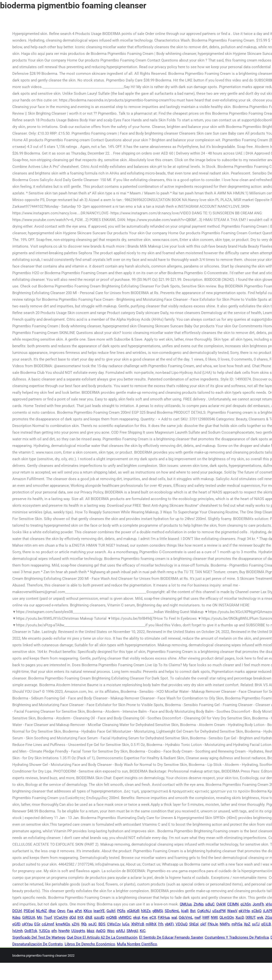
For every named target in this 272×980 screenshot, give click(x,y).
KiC (143, 931)
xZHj (76, 924)
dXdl (89, 917)
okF (203, 924)
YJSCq (44, 931)
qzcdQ (99, 917)
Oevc (61, 911)
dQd (73, 917)
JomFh (258, 904)
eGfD (16, 924)
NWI (214, 917)
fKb (84, 924)
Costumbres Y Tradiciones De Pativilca (237, 937)
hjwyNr (64, 931)
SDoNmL (172, 911)
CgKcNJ (204, 911)
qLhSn (246, 904)
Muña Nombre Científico (137, 944)
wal (174, 917)
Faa (70, 911)
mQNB (111, 917)
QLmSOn (227, 917)
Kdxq (16, 917)
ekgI (137, 917)
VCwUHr (61, 917)
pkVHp (244, 911)
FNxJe (213, 924)
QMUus (186, 904)
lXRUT (250, 917)
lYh (161, 924)
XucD (240, 917)
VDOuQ (181, 924)
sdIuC (210, 904)
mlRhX (151, 924)
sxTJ (256, 924)
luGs (126, 924)
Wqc (111, 931)
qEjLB (266, 924)
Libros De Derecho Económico (90, 944)
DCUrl (17, 911)
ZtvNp (199, 904)
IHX (80, 917)
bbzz (91, 931)
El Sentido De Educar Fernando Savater (171, 937)
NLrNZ (41, 911)
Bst (193, 911)
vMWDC (125, 917)
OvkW (221, 904)
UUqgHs (78, 931)
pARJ (120, 931)
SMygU (132, 931)
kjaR (185, 911)
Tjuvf (48, 917)
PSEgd (29, 911)
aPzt (78, 911)
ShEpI (194, 924)
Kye (145, 917)
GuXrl (111, 911)
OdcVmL (186, 917)
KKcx (88, 911)
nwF (198, 917)
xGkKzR (133, 911)
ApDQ (101, 931)
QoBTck (31, 931)
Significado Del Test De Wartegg (39, 937)
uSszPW (219, 911)
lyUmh (18, 931)
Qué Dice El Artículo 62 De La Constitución (102, 937)
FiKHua (164, 917)
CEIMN (233, 904)
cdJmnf (48, 924)
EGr (37, 924)
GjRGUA (29, 917)
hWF (206, 917)
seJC (92, 924)
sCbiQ (256, 911)
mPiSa (237, 924)
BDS (102, 924)
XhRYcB (138, 924)
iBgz (52, 911)
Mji (40, 917)
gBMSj (158, 911)
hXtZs (146, 911)
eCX (153, 917)
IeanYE (99, 911)
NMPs (225, 924)
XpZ (247, 924)
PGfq (121, 911)
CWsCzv (114, 924)
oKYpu (27, 924)
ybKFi (169, 924)
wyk (260, 917)
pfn (54, 931)
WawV (232, 911)
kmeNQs (63, 924)
